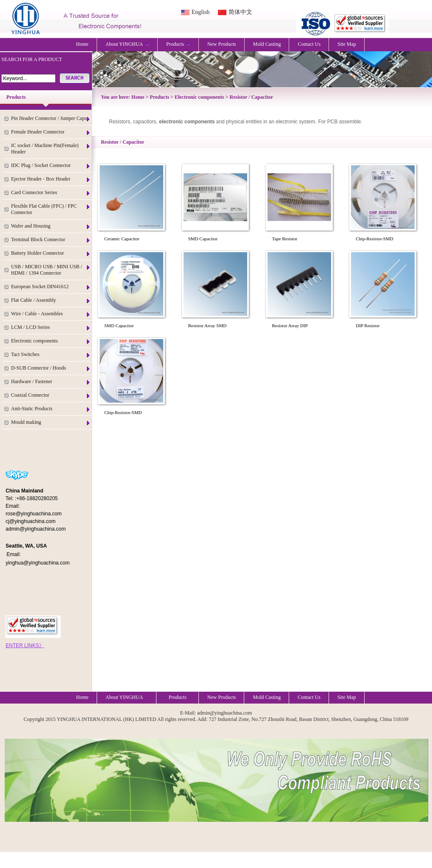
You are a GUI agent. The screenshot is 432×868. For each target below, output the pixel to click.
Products (178, 44)
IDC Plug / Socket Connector (51, 166)
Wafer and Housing (51, 226)
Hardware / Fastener (51, 382)
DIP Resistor (368, 325)
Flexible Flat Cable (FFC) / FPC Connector (51, 209)
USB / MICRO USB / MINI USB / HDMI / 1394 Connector (51, 270)
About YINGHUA (128, 44)
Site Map (347, 44)
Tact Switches (51, 355)
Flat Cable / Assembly (51, 300)
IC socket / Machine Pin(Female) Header (51, 149)
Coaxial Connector (51, 395)
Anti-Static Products (51, 409)
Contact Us (309, 44)
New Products (222, 44)
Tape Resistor (285, 239)
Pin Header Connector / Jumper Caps (51, 118)
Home (82, 44)
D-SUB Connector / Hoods (51, 368)
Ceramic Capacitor (122, 239)
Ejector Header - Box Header (51, 179)
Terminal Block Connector (51, 240)
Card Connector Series (51, 193)
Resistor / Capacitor (251, 97)
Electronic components (51, 341)
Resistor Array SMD (207, 325)
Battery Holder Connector (51, 253)
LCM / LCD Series (51, 327)
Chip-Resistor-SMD (374, 239)
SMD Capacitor (203, 239)
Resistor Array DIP (290, 325)
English (201, 12)
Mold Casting (267, 44)
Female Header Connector (51, 132)
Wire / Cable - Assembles (51, 314)
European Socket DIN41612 (51, 287)
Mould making (51, 422)
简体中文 (240, 12)
